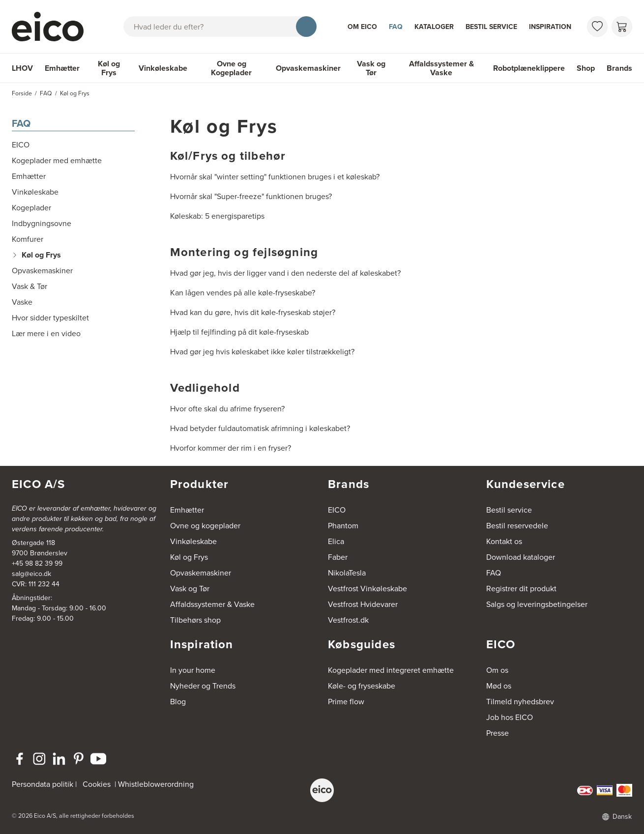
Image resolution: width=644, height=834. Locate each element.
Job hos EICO (510, 717)
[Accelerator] (52, 27)
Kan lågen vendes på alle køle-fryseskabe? (243, 293)
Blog (178, 702)
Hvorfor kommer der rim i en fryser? (231, 448)
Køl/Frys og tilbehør (228, 156)
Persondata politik (43, 784)
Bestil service (491, 27)
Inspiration (550, 27)
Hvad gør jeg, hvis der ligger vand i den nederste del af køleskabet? (285, 273)
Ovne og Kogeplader (231, 68)
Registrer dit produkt (521, 589)
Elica (336, 541)
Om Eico (362, 27)
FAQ (396, 27)
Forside (22, 93)
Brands (619, 68)
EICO (337, 510)
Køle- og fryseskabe (362, 686)
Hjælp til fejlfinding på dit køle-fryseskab (239, 332)
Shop (586, 68)
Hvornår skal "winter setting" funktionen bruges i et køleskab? (275, 177)
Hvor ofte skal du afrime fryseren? (227, 409)
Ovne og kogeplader (205, 526)
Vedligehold (205, 388)
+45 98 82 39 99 (37, 563)
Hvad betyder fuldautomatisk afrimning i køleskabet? (260, 428)
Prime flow (346, 702)
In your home (193, 670)
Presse (498, 733)
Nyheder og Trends (203, 686)
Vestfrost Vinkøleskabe (367, 589)
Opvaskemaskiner (308, 68)
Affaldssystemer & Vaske (441, 68)
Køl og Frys (109, 68)
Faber (338, 557)
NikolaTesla (347, 573)
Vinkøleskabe (163, 68)
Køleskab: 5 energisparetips (217, 216)
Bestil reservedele (517, 526)
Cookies (97, 784)
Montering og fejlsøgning (244, 252)
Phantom (343, 526)
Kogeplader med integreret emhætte (391, 670)
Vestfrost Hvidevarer (363, 604)
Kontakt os (504, 541)
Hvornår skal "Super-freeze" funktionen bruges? (251, 196)
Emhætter (62, 68)
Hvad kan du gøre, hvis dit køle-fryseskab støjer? (253, 312)
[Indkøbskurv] (622, 27)
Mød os (499, 686)
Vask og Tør (371, 68)
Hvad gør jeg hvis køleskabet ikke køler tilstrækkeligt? (262, 352)
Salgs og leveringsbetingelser (537, 604)
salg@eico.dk (31, 574)
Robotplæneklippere (529, 68)
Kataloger (434, 27)
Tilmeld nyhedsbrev (520, 702)
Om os (497, 670)
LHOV (22, 68)
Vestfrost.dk (348, 620)
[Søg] (306, 27)
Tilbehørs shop (195, 620)
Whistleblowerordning (156, 784)
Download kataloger (521, 557)
